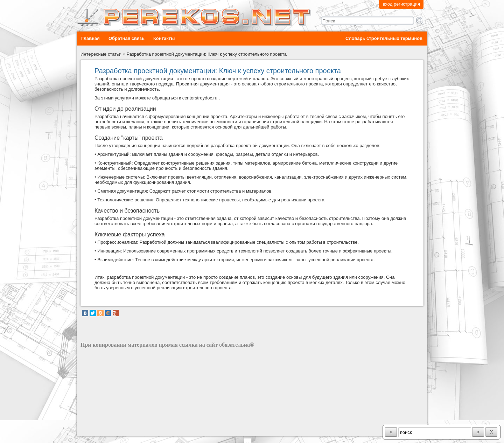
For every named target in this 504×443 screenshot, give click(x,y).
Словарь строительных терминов (384, 38)
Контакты (164, 38)
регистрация (407, 4)
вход (387, 4)
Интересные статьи (101, 54)
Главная (90, 38)
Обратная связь (127, 38)
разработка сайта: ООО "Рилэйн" (116, 430)
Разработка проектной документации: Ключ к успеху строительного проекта (207, 54)
